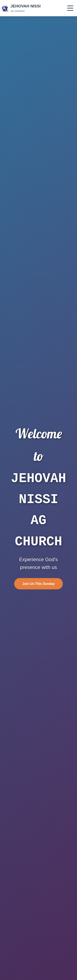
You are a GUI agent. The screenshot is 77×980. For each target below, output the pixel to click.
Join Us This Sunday (38, 582)
